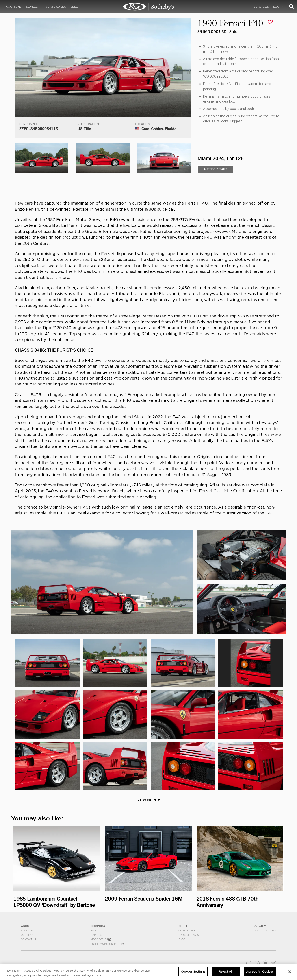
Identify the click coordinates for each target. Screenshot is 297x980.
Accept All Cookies (260, 974)
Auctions (14, 7)
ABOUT (26, 926)
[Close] (290, 974)
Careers (96, 935)
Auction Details (215, 169)
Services (261, 7)
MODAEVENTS (101, 939)
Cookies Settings (265, 930)
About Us (27, 930)
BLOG (182, 939)
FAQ (93, 930)
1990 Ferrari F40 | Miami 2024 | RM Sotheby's (149, 7)
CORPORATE (100, 926)
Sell (74, 7)
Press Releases (189, 935)
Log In (278, 7)
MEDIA (183, 926)
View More (149, 800)
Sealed (32, 7)
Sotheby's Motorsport (107, 944)
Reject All (226, 974)
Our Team (27, 935)
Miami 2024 (211, 158)
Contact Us (28, 939)
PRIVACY (260, 926)
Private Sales (54, 7)
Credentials (187, 930)
